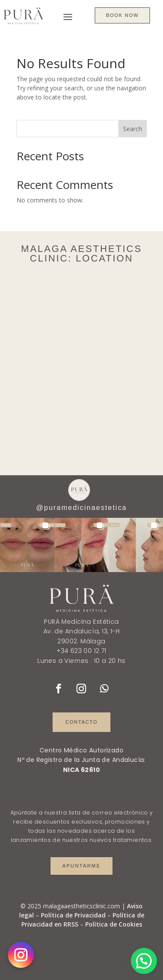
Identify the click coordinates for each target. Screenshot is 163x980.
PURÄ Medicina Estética (81, 622)
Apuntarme (81, 866)
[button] (27, 545)
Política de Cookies (114, 924)
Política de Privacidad (73, 915)
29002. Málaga (81, 641)
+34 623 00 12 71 (81, 651)
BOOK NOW (122, 15)
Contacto (82, 722)
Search (133, 129)
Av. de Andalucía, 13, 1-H (82, 631)
